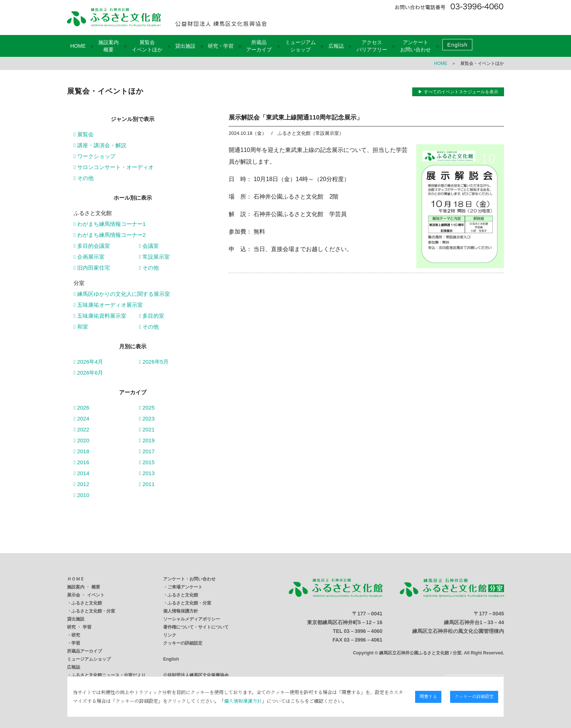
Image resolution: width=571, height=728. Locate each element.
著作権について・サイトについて (196, 627)
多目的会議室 (92, 246)
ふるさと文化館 (87, 603)
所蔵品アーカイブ (84, 651)
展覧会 (84, 134)
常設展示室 (155, 257)
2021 (147, 429)
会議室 (149, 246)
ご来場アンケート (185, 587)
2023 (147, 418)
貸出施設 (185, 46)
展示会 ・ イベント (86, 595)
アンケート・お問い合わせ (189, 579)
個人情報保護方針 (181, 611)
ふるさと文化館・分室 (93, 611)
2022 (81, 429)
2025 (147, 408)
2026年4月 (88, 362)
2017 (147, 451)
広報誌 (336, 46)
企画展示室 (89, 257)
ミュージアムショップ (89, 659)
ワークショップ (94, 156)
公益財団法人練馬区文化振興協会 (196, 675)
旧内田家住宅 (92, 268)
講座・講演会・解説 (100, 145)
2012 (81, 484)
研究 (76, 635)
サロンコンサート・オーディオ (114, 167)
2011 (147, 484)
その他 (84, 178)
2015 (147, 462)
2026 (81, 408)
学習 (76, 643)
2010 (81, 495)
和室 (81, 327)
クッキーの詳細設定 (183, 643)
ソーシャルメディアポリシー (192, 619)
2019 (147, 440)
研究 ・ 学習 (79, 627)
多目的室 (152, 316)
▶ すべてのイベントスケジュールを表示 (458, 92)
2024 (81, 418)
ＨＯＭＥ (76, 579)
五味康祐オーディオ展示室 (108, 305)
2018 (81, 451)
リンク (170, 635)
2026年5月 (154, 362)
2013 (147, 473)
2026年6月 (88, 373)
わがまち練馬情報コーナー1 (110, 224)
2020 (81, 440)
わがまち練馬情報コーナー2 (110, 235)
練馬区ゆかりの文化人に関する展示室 (122, 294)
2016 (81, 462)
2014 (81, 473)
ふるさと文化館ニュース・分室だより (109, 675)
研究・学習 (221, 46)
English (457, 45)
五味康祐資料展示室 (100, 316)
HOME (78, 46)
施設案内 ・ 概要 (84, 587)
